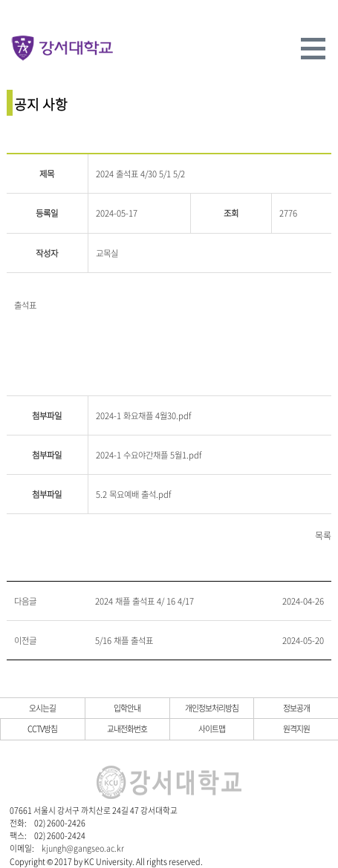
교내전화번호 (127, 729)
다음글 (25, 601)
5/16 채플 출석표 (124, 641)
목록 (323, 536)
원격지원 (296, 729)
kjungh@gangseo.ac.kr (83, 848)
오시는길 (42, 708)
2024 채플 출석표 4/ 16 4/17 (144, 601)
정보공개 (296, 708)
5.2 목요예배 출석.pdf (133, 494)
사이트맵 (212, 729)
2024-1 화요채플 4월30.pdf (143, 416)
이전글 (25, 641)
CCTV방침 (42, 729)
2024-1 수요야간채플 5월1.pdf (149, 455)
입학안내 (127, 708)
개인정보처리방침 (212, 708)
